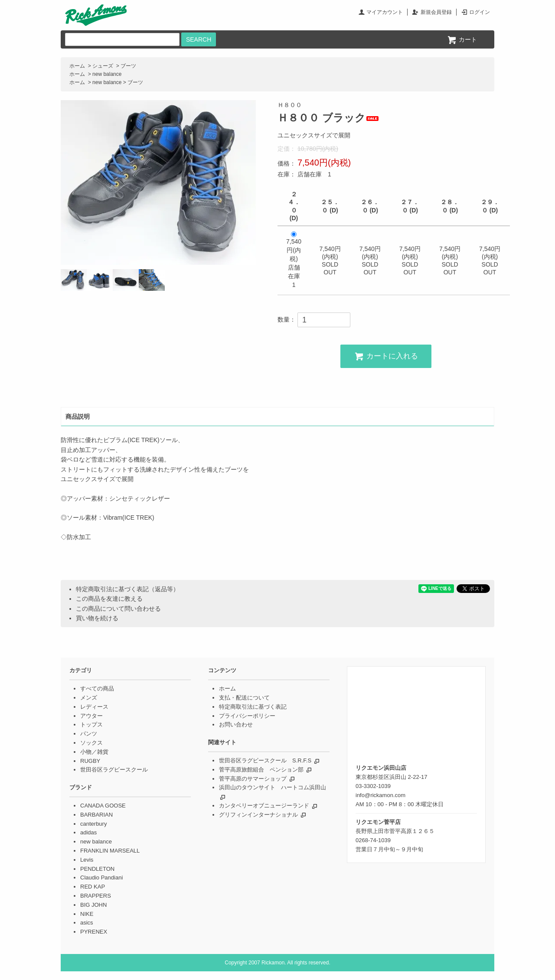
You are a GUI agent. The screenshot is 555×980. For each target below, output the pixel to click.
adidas (88, 832)
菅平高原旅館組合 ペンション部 (261, 770)
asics (87, 923)
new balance (107, 74)
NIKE (87, 914)
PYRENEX (94, 932)
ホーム (77, 66)
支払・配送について (244, 698)
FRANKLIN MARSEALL (110, 851)
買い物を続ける (97, 618)
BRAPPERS (96, 896)
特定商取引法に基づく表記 (253, 707)
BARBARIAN (96, 815)
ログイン (480, 12)
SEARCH (199, 39)
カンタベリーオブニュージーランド (264, 806)
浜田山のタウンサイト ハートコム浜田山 (273, 787)
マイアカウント (385, 12)
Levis (87, 860)
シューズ (103, 66)
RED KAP (93, 887)
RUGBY (90, 761)
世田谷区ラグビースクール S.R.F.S (265, 760)
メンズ (89, 698)
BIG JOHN (93, 905)
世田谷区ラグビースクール (114, 770)
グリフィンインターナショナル (258, 815)
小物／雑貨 (94, 752)
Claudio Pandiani (101, 877)
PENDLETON (97, 869)
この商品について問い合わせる (118, 609)
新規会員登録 (436, 12)
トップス (91, 724)
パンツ (89, 734)
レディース (94, 707)
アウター (91, 716)
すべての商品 (97, 689)
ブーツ (128, 66)
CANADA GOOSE (103, 806)
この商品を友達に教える (109, 599)
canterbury (93, 824)
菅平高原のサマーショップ (253, 779)
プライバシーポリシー (247, 716)
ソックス (91, 743)
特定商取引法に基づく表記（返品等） (127, 589)
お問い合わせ (236, 724)
